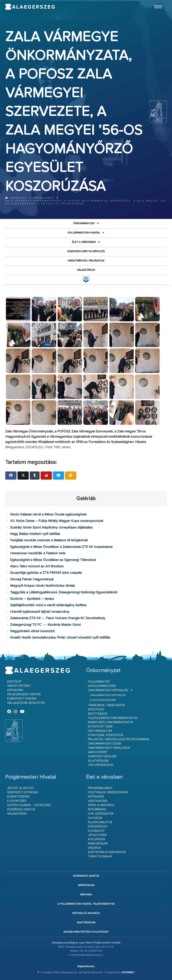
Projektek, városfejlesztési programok (119, 739)
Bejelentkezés (86, 966)
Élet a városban (84, 242)
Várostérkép (98, 752)
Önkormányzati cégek (105, 744)
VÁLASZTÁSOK (86, 270)
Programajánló (100, 788)
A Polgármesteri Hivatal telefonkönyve (86, 904)
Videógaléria (98, 801)
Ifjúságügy (96, 831)
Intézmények (97, 809)
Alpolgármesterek (102, 686)
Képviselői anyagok (86, 913)
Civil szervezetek (101, 814)
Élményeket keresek (22, 699)
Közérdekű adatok (21, 809)
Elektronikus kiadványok (107, 852)
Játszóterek (97, 835)
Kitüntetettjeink (100, 727)
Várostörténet (19, 686)
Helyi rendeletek (100, 731)
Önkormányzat (84, 223)
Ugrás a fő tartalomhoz (157, 2)
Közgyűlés (96, 710)
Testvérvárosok (101, 765)
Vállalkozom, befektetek (26, 703)
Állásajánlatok (100, 822)
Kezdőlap (16, 198)
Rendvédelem (98, 844)
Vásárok (95, 848)
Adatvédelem (86, 923)
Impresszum (86, 885)
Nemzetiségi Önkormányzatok (111, 722)
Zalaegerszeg (30, 7)
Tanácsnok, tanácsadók (106, 705)
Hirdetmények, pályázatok (86, 261)
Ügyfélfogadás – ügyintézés (29, 805)
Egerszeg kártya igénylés (86, 251)
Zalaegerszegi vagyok (24, 694)
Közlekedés (96, 839)
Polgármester (99, 682)
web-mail (86, 895)
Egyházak (95, 818)
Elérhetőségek (18, 797)
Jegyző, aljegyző (20, 788)
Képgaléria (44, 198)
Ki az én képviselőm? (103, 700)
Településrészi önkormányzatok (113, 718)
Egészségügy (98, 827)
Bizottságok (98, 714)
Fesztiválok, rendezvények (108, 792)
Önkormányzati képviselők (108, 690)
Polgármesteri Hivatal (84, 233)
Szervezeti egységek (23, 792)
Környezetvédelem (102, 756)
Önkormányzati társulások (109, 748)
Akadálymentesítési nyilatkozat (86, 932)
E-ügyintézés (17, 801)
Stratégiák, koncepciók (106, 735)
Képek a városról (101, 805)
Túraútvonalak (100, 856)
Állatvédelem (98, 761)
